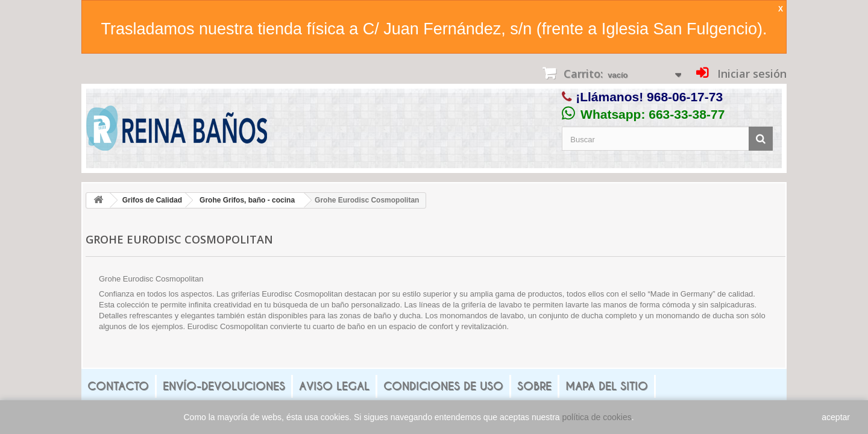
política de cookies (597, 417)
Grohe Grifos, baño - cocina (247, 200)
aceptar (836, 417)
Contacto (118, 386)
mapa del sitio (607, 386)
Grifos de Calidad (152, 200)
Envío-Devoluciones (224, 386)
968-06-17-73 (685, 97)
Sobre (534, 386)
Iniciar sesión (750, 74)
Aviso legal (334, 386)
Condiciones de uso (443, 386)
